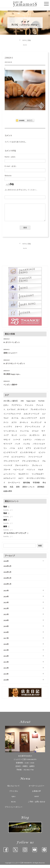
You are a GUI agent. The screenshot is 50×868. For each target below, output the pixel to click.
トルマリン (27, 443)
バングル (27, 447)
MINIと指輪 (27, 40)
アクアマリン (17, 408)
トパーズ (17, 443)
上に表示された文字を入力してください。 (21, 190)
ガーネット (24, 426)
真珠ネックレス (28, 490)
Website (8, 176)
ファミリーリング (35, 460)
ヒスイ (20, 451)
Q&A (14, 800)
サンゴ (14, 438)
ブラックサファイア (11, 464)
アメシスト (29, 408)
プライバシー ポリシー (14, 810)
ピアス (28, 451)
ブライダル (14, 794)
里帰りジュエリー (10, 356)
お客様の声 (36, 794)
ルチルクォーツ (10, 481)
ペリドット (31, 473)
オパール (15, 421)
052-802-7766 (29, 773)
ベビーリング (18, 473)
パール (12, 451)
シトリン (23, 438)
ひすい (6, 408)
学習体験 (36, 486)
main (25, 45)
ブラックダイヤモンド (31, 464)
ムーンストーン (10, 477)
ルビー (21, 481)
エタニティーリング (31, 417)
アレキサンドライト (38, 413)
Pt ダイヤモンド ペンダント (14, 367)
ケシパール (24, 434)
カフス (14, 426)
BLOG (14, 805)
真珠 (18, 490)
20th (22, 404)
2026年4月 (7, 569)
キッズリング (36, 426)
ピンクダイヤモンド (28, 456)
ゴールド (35, 434)
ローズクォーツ (14, 486)
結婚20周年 (8, 494)
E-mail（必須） (11, 166)
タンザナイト (35, 438)
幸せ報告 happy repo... (12, 377)
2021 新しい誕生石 (11, 404)
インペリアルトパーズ (12, 417)
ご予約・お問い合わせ (37, 805)
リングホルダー (38, 477)
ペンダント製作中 (10, 388)
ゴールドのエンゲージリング (15, 536)
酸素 (5, 523)
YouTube (41, 404)
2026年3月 (7, 575)
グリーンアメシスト (33, 430)
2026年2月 (7, 581)
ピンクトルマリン (18, 460)
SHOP (36, 800)
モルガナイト (24, 477)
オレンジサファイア (29, 421)
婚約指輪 (27, 486)
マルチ (41, 473)
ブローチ (7, 473)
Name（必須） (11, 157)
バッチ (18, 447)
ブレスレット (37, 469)
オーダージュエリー (36, 789)
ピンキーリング (40, 451)
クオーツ (18, 430)
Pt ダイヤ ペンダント (12, 346)
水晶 (11, 490)
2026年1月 (7, 587)
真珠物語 (41, 490)
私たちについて (14, 789)
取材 (5, 510)
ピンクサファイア (10, 456)
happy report (31, 404)
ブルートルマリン (22, 469)
